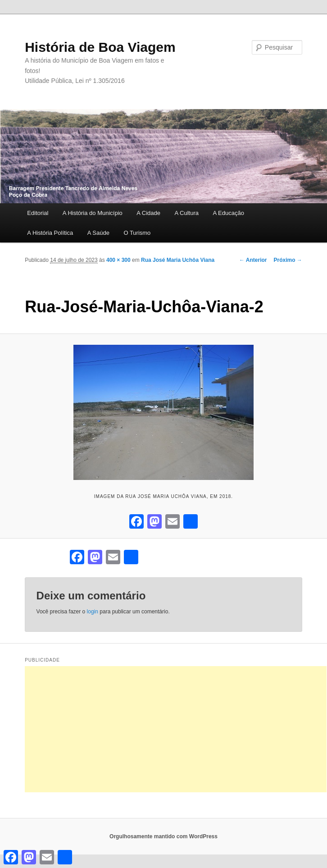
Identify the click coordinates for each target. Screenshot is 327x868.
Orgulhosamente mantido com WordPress (163, 836)
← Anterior (253, 260)
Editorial (38, 213)
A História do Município (93, 213)
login (93, 612)
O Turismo (137, 233)
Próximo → (288, 260)
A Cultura (187, 213)
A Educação (229, 213)
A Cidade (148, 213)
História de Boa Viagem (100, 47)
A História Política (50, 233)
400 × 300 (118, 260)
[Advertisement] (176, 729)
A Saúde (98, 233)
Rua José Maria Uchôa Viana (178, 260)
